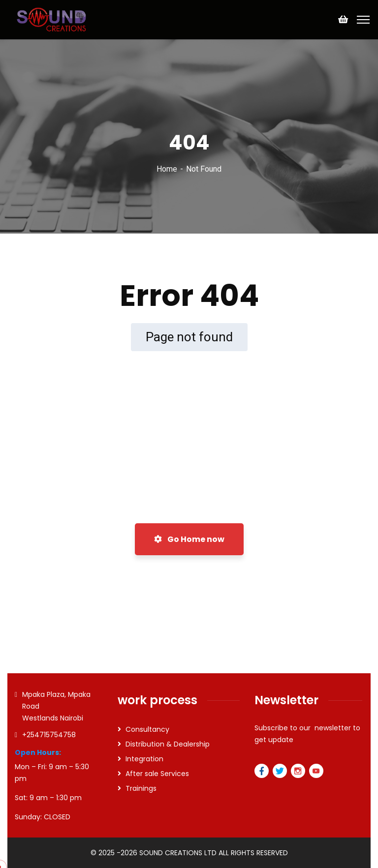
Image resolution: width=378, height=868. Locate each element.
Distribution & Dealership (168, 744)
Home (167, 169)
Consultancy (147, 729)
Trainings (141, 788)
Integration (144, 759)
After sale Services (157, 774)
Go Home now (189, 539)
